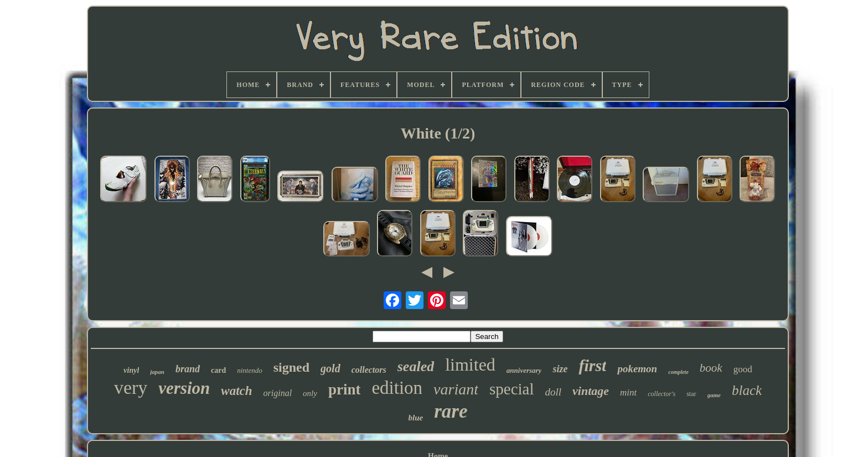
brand (188, 369)
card (218, 370)
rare (451, 411)
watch (236, 391)
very (131, 387)
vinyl (131, 370)
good (743, 369)
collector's (662, 394)
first (592, 365)
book (711, 368)
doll (554, 392)
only (310, 393)
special (512, 389)
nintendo (250, 370)
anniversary (524, 370)
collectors (369, 370)
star (691, 394)
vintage (591, 391)
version (184, 388)
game (714, 395)
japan (157, 372)
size (560, 369)
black (747, 390)
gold (330, 368)
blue (416, 418)
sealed (416, 366)
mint (628, 392)
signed (291, 367)
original (278, 393)
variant (456, 389)
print (345, 389)
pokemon (637, 369)
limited (470, 364)
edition (397, 388)
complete (678, 372)
